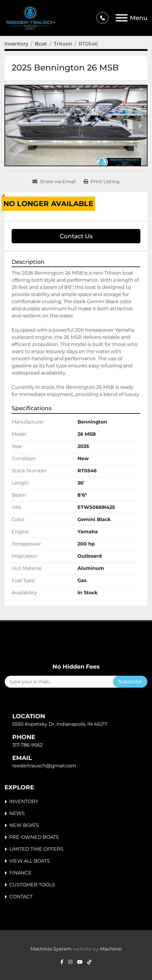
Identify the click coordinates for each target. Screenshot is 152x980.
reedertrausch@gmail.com (44, 766)
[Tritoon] (63, 44)
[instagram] (70, 962)
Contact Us (76, 236)
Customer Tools (32, 885)
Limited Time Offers (36, 849)
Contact (21, 897)
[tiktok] (89, 962)
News (17, 813)
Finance (20, 873)
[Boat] (41, 44)
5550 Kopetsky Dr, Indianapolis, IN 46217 (60, 724)
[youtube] (80, 962)
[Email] (59, 682)
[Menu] (122, 18)
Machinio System (51, 949)
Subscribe (130, 682)
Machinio (111, 949)
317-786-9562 (27, 745)
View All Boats (30, 861)
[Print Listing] (101, 182)
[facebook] (62, 962)
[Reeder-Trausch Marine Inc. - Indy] (47, 654)
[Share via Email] (54, 182)
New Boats (24, 825)
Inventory (24, 801)
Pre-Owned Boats (34, 837)
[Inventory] (16, 44)
